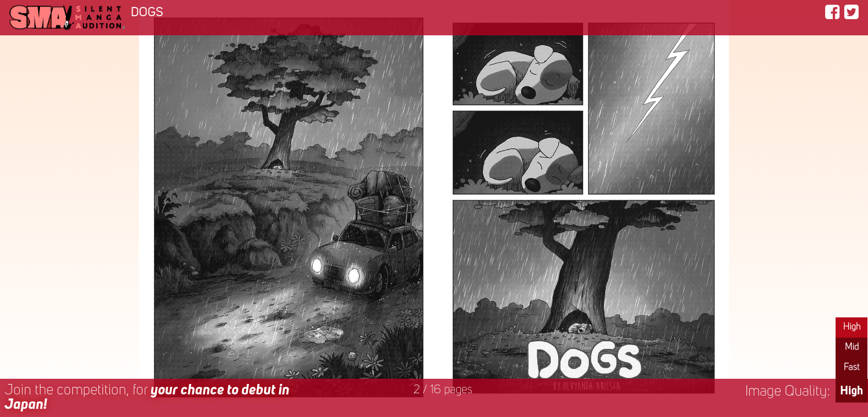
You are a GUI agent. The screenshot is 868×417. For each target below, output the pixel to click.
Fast (851, 368)
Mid (852, 348)
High (852, 327)
